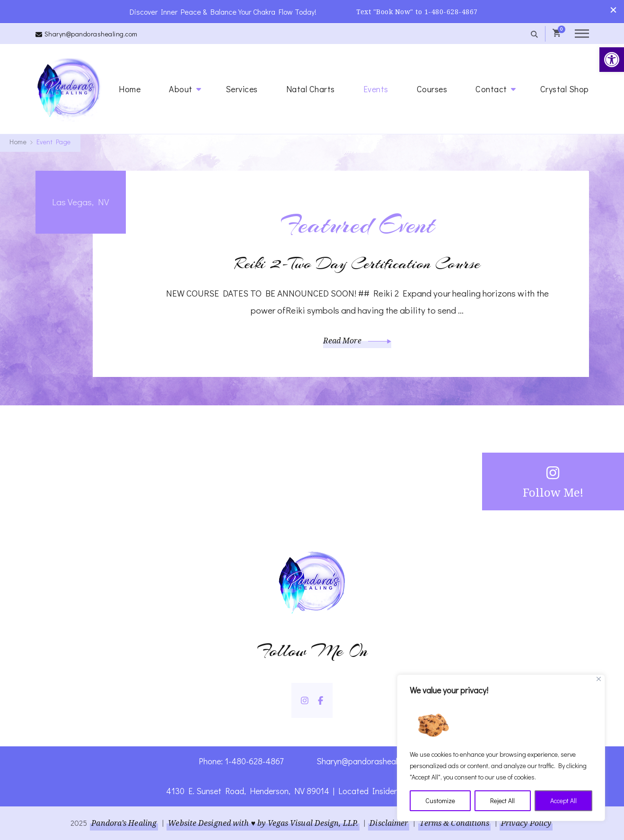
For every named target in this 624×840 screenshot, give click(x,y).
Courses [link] (432, 89)
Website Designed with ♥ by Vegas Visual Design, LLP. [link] (263, 823)
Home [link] (130, 89)
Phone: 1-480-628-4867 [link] (241, 761)
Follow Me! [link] (553, 481)
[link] (612, 60)
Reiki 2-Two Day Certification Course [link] (357, 264)
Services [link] (242, 89)
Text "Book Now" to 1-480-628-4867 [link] (417, 12)
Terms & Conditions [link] (455, 823)
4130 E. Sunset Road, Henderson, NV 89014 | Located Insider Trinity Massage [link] (312, 791)
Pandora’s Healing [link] (124, 823)
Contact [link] (491, 89)
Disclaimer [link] (389, 823)
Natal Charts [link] (311, 89)
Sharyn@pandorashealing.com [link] (91, 34)
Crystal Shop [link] (565, 89)
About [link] (181, 89)
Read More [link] (357, 341)
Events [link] (376, 89)
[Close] (599, 679)
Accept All (563, 801)
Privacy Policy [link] (526, 823)
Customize (440, 801)
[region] (501, 748)
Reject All (502, 801)
